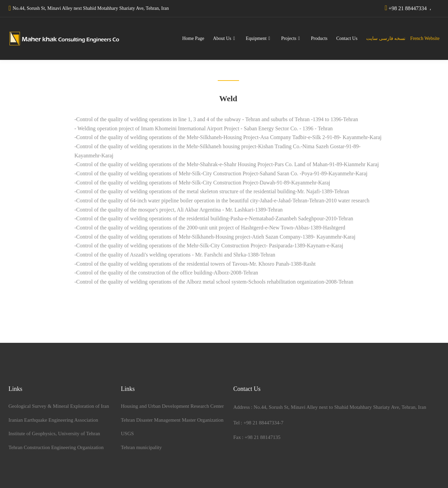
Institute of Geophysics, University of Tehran (54, 434)
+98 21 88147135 (262, 437)
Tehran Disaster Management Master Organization (172, 420)
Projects (289, 38)
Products (319, 38)
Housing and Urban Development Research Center (173, 406)
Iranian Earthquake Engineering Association (53, 420)
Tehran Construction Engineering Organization (56, 447)
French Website (424, 38)
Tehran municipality (142, 447)
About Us (222, 38)
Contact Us (347, 38)
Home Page (193, 38)
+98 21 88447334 (408, 8)
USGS (127, 434)
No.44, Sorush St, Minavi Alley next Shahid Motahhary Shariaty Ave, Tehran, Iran (91, 8)
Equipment (256, 38)
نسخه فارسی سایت (387, 38)
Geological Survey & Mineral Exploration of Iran (59, 406)
